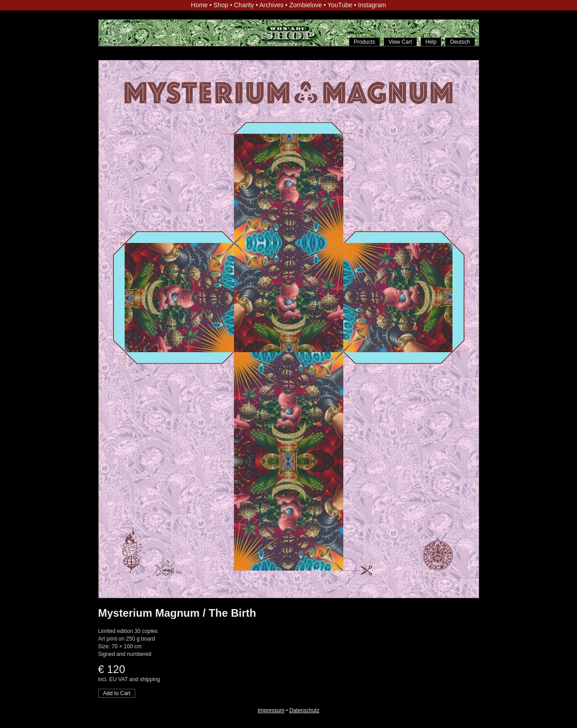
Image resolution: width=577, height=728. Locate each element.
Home (199, 5)
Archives (271, 5)
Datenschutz (305, 710)
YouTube (340, 5)
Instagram (372, 5)
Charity (244, 5)
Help (431, 42)
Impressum (271, 710)
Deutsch (460, 42)
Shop (221, 5)
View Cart (400, 42)
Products (364, 42)
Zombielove (306, 5)
